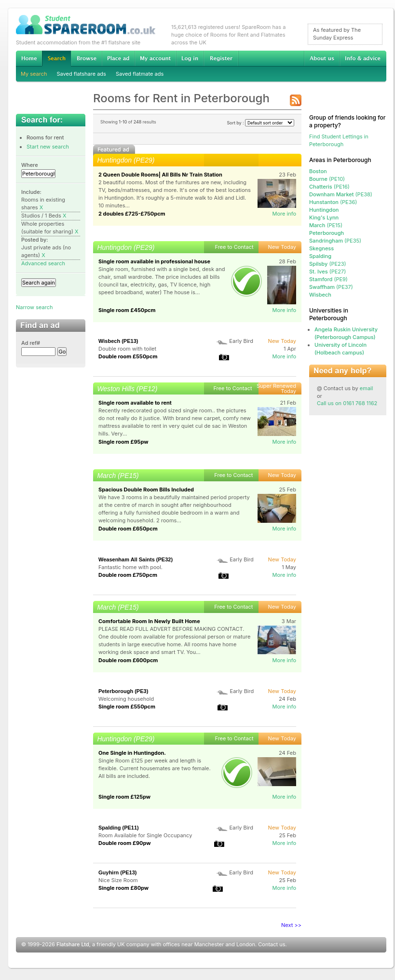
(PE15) (326, 225)
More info (284, 214)
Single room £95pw (123, 442)
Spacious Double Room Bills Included (146, 490)
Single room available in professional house (154, 261)
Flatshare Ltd (73, 944)
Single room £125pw (124, 797)
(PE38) (341, 194)
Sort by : (260, 123)
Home (29, 58)
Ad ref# (31, 343)
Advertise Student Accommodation (118, 58)
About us (322, 58)
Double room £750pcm (128, 575)
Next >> (291, 925)
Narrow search (34, 307)
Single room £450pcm (127, 310)
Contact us (272, 944)
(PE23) (328, 264)
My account (155, 58)
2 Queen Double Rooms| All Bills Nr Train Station (160, 175)
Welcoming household (126, 699)
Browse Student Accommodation (86, 58)
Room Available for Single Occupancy (145, 835)
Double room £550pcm (128, 356)
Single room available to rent (135, 403)
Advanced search (43, 263)
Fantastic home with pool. (130, 567)
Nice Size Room (118, 880)
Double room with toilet (127, 349)
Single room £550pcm (127, 707)
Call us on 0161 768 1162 (347, 403)
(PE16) (329, 187)
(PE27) (327, 272)
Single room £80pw (123, 888)
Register (221, 58)
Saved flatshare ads (82, 74)
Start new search (48, 147)
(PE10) (327, 179)
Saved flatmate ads (140, 74)
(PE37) (331, 287)
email (367, 388)
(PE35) (335, 241)
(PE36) (333, 202)
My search (34, 74)
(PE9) (328, 279)
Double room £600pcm (128, 660)
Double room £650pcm (128, 529)
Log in (190, 58)
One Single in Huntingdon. (132, 753)
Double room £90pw (125, 843)
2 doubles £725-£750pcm (132, 214)
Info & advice (363, 58)
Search (56, 59)
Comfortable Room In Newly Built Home (149, 621)
